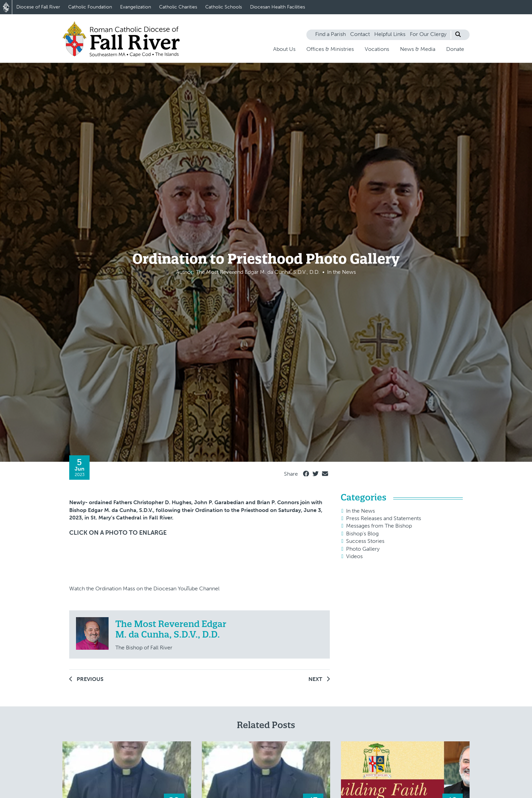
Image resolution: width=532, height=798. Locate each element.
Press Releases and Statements (384, 518)
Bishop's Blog (362, 534)
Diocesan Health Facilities (278, 7)
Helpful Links (390, 34)
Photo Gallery (363, 549)
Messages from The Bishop (379, 526)
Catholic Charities (178, 7)
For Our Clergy (428, 34)
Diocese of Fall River (38, 7)
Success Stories (365, 541)
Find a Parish (330, 34)
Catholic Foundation (90, 7)
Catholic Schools (224, 7)
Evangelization (136, 7)
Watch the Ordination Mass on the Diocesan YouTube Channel (144, 588)
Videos (354, 556)
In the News (360, 511)
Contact (360, 34)
